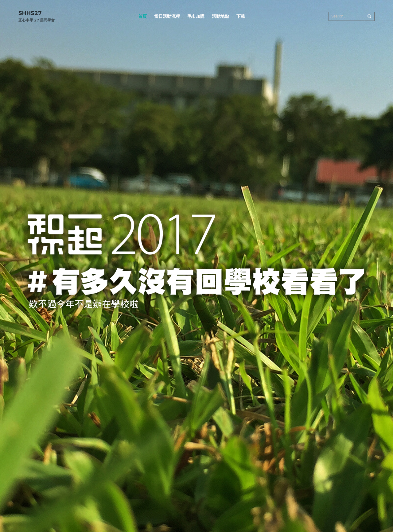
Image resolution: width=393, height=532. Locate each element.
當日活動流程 (167, 16)
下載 (241, 16)
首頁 (142, 16)
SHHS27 (30, 13)
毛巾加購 (196, 16)
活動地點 (220, 16)
